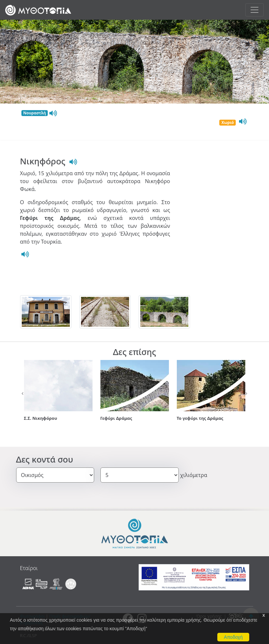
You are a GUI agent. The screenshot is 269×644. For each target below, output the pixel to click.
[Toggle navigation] (255, 10)
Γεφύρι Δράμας (116, 418)
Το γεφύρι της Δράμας (200, 418)
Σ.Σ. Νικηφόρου (41, 418)
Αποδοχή (233, 637)
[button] (23, 394)
